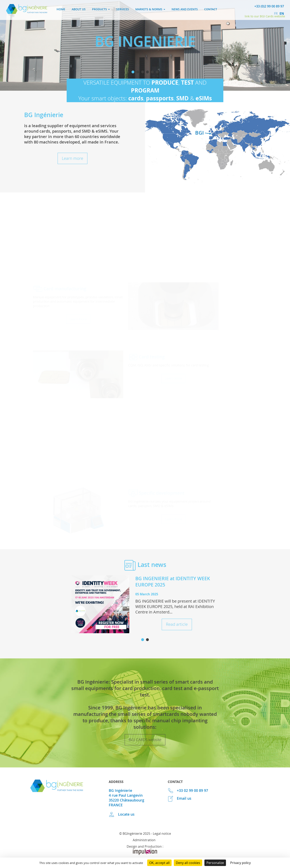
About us (79, 9)
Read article (177, 624)
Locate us (122, 814)
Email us (180, 798)
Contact (211, 9)
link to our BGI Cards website (265, 16)
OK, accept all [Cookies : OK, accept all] (159, 863)
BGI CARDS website (145, 740)
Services (123, 9)
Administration (144, 840)
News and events (185, 9)
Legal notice (162, 834)
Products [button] (101, 9)
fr (276, 14)
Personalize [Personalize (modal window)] (215, 863)
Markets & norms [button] (150, 9)
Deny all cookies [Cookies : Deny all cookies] (188, 863)
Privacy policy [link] (240, 863)
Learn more (72, 158)
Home (61, 9)
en (282, 14)
